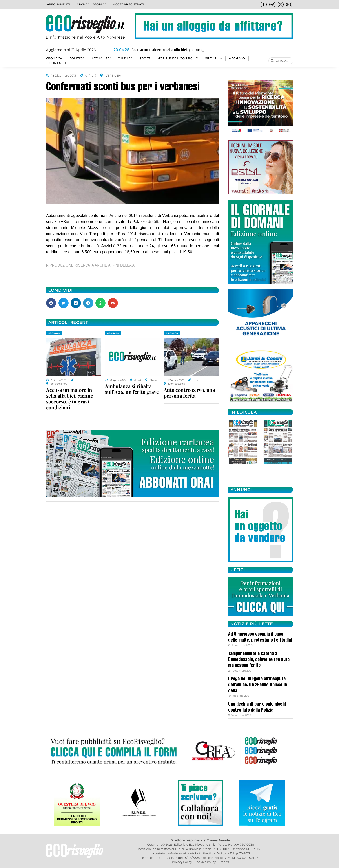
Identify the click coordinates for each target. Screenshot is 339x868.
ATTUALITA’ (101, 58)
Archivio (237, 58)
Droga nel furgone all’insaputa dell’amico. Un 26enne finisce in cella (258, 685)
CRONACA (54, 58)
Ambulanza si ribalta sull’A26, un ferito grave (132, 389)
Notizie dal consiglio (178, 58)
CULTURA (125, 58)
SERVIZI (214, 59)
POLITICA (77, 58)
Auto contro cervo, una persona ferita (189, 393)
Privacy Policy (182, 862)
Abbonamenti (59, 4)
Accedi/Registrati (129, 4)
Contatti (58, 63)
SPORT (145, 58)
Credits (224, 862)
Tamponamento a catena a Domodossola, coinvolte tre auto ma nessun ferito (259, 660)
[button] (51, 303)
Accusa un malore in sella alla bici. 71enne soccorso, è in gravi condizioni (70, 399)
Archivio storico (92, 4)
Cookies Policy (205, 862)
